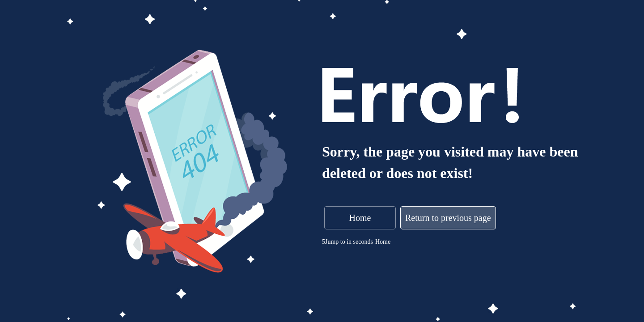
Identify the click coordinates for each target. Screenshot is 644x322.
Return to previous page (448, 218)
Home (360, 218)
